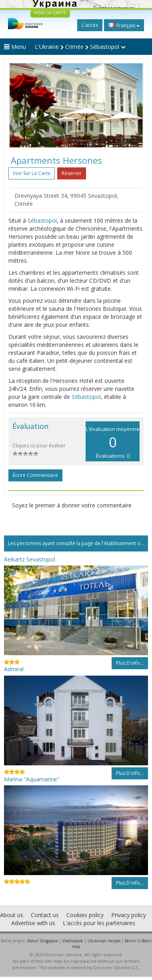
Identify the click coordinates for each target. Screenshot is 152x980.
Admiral (14, 669)
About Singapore (43, 941)
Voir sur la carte (32, 173)
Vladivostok (73, 941)
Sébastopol (42, 220)
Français (124, 25)
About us (12, 915)
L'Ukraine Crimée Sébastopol (80, 47)
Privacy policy (129, 915)
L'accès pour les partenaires (99, 923)
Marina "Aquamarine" (32, 779)
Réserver (72, 173)
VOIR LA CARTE (50, 13)
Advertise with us (33, 923)
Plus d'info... (130, 663)
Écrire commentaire (35, 475)
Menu (15, 47)
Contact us (45, 915)
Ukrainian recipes (104, 941)
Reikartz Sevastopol (30, 559)
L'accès (90, 25)
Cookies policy (85, 915)
